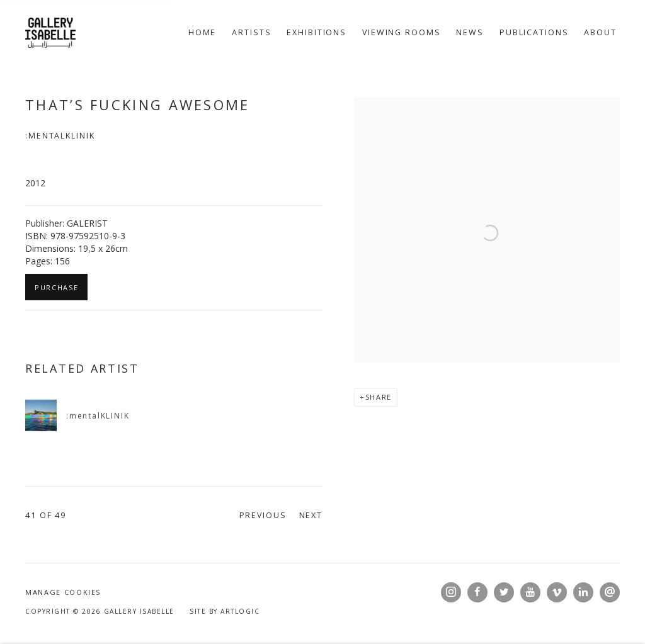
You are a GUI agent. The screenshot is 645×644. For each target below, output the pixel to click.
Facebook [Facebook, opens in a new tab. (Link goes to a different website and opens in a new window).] (477, 592)
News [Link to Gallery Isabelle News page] (470, 32)
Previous (263, 515)
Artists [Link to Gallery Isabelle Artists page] (251, 32)
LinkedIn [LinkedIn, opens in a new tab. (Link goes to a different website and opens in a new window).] (583, 592)
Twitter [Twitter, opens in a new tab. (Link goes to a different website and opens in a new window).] (504, 592)
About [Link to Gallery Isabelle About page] (600, 32)
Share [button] (379, 397)
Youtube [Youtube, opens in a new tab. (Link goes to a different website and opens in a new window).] (530, 592)
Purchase (56, 287)
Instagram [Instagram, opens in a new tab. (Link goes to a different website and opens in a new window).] (451, 592)
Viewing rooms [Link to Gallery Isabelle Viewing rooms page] (401, 32)
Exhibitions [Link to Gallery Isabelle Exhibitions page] (317, 32)
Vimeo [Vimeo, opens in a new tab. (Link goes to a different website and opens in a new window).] (557, 592)
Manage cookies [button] (63, 592)
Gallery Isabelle (50, 33)
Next (311, 515)
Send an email (610, 592)
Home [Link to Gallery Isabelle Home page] (203, 32)
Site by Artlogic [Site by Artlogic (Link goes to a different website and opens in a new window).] (225, 611)
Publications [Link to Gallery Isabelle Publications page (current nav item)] (534, 32)
